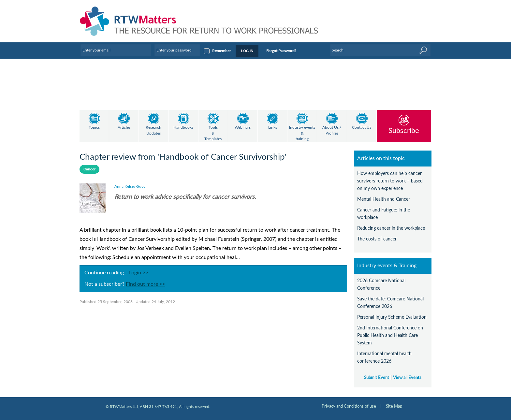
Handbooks (183, 128)
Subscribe (404, 130)
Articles (124, 128)
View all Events (407, 378)
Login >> (139, 273)
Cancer (89, 169)
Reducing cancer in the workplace (391, 228)
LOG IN (247, 51)
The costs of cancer (377, 239)
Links (273, 128)
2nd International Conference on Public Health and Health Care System (390, 335)
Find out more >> (146, 284)
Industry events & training (302, 133)
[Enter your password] (177, 50)
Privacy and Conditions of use (349, 406)
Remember (221, 51)
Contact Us (362, 128)
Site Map (394, 406)
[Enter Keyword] (380, 50)
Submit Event (377, 378)
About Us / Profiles (332, 130)
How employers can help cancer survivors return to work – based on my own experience (390, 181)
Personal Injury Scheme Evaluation (392, 317)
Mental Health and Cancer (384, 199)
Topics (94, 128)
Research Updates (153, 130)
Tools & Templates (213, 133)
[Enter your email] (116, 50)
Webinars (243, 128)
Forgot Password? (281, 51)
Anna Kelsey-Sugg (130, 186)
